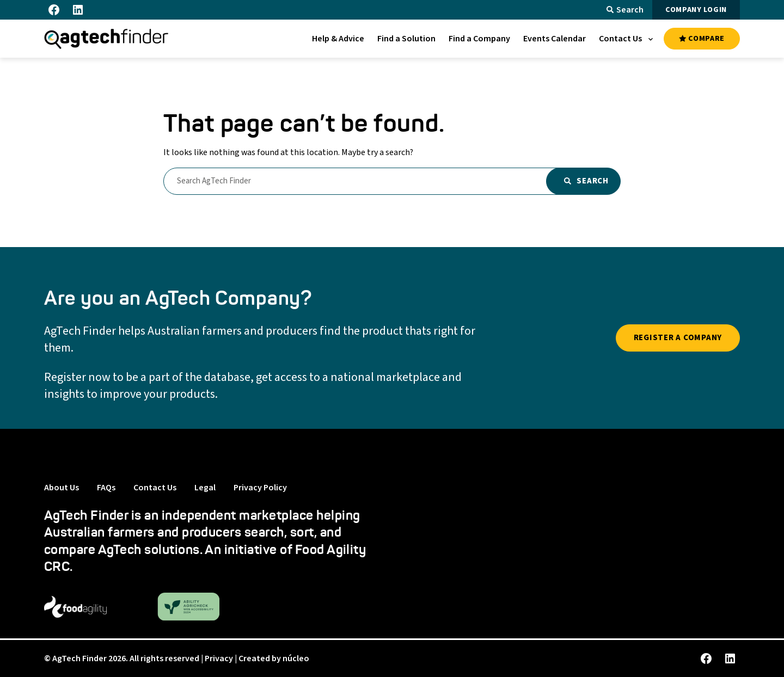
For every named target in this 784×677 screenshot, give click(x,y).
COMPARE (702, 39)
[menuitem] (338, 39)
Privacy (219, 658)
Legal (205, 488)
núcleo (296, 658)
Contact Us (155, 488)
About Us (62, 488)
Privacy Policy (260, 488)
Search (625, 10)
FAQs (106, 488)
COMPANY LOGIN (696, 10)
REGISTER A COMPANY (678, 338)
